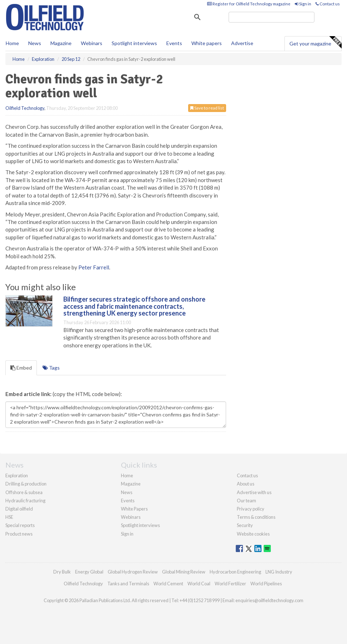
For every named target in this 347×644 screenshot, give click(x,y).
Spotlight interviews (134, 43)
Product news (19, 534)
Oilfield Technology (25, 108)
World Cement (168, 584)
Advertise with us (254, 492)
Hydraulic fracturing (25, 501)
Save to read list (207, 108)
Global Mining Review (184, 572)
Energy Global (89, 572)
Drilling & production (26, 484)
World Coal (199, 584)
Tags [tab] (51, 368)
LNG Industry (279, 572)
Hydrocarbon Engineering (235, 572)
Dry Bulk (62, 572)
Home (12, 43)
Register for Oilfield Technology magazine (249, 4)
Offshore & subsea (24, 492)
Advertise (242, 43)
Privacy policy (251, 509)
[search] (272, 17)
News (127, 492)
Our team (246, 501)
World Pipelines (266, 584)
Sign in (303, 4)
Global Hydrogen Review (133, 572)
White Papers (134, 509)
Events (174, 43)
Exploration (17, 475)
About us (246, 484)
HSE (9, 517)
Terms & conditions (256, 517)
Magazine (61, 43)
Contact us (328, 4)
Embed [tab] (21, 368)
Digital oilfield (19, 509)
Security (245, 525)
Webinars (92, 43)
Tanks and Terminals (128, 584)
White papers (207, 43)
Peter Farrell (94, 267)
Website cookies (253, 534)
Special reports (20, 525)
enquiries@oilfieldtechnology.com (269, 600)
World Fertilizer (230, 584)
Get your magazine (315, 43)
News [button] (35, 43)
